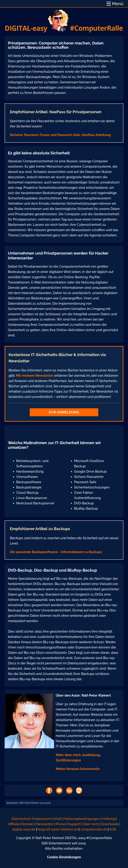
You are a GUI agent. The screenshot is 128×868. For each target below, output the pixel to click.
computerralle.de (94, 829)
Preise (61, 824)
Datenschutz (21, 819)
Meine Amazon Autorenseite (78, 769)
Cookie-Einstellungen (64, 857)
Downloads (110, 824)
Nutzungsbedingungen (82, 819)
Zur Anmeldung (64, 412)
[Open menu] (115, 4)
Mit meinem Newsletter (35, 376)
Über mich (91, 824)
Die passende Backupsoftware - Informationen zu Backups (56, 552)
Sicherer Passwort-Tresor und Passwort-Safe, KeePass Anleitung (60, 135)
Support (74, 824)
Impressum (42, 819)
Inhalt (57, 819)
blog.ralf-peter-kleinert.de (58, 829)
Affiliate (14, 824)
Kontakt (28, 824)
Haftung (109, 819)
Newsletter (45, 824)
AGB (113, 829)
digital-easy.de (24, 829)
